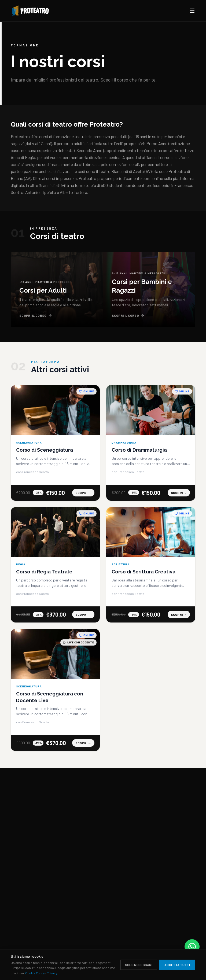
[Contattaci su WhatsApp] (192, 947)
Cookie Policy (35, 973)
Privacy (52, 973)
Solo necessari (139, 965)
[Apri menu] (192, 11)
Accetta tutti (177, 965)
